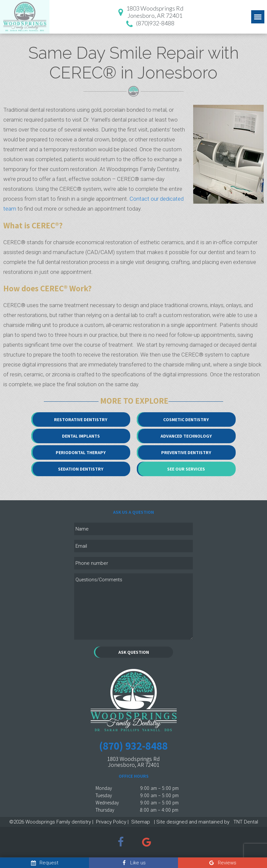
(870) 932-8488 (133, 746)
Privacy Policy (111, 822)
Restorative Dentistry (81, 420)
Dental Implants (81, 436)
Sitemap (141, 822)
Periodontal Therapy (81, 452)
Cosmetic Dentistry (186, 420)
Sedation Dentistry (81, 469)
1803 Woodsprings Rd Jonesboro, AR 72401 (133, 762)
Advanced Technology (186, 436)
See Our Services (186, 469)
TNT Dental (245, 822)
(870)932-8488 (149, 24)
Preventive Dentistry (186, 452)
